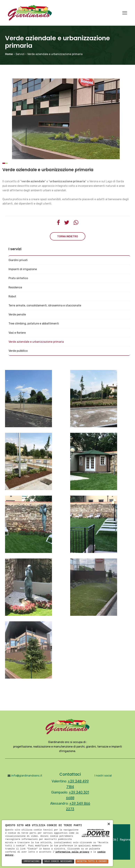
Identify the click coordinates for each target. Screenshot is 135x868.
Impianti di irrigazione (23, 269)
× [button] (109, 824)
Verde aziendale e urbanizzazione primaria (36, 342)
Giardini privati (18, 260)
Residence (15, 287)
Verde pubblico (18, 351)
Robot (12, 296)
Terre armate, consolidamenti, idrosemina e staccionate (45, 305)
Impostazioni (26, 861)
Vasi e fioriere (17, 333)
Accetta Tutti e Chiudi (91, 861)
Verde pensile (17, 314)
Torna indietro (68, 237)
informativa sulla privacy (72, 852)
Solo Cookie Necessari (55, 861)
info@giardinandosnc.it (27, 776)
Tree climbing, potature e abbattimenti (34, 324)
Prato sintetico (18, 278)
